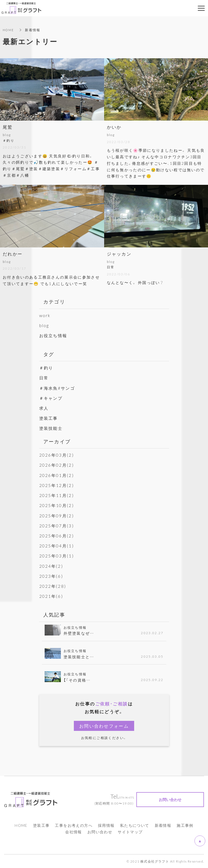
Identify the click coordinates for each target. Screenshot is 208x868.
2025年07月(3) (57, 525)
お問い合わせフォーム (104, 726)
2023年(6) (51, 576)
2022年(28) (53, 586)
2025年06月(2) (57, 535)
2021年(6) (51, 596)
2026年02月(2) (57, 465)
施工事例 (185, 825)
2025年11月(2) (57, 495)
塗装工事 (49, 418)
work (45, 315)
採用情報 (106, 825)
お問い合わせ (100, 832)
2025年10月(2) (57, 505)
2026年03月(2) (57, 455)
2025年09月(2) (57, 515)
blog (44, 325)
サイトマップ (130, 832)
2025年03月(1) (57, 556)
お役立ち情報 (54, 335)
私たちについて (135, 825)
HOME (9, 30)
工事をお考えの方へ (74, 825)
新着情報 (163, 825)
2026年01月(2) (57, 475)
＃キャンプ (52, 398)
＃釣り (47, 367)
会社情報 (74, 832)
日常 (44, 377)
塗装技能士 (52, 428)
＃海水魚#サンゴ (58, 388)
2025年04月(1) (57, 546)
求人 (44, 408)
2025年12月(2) (57, 485)
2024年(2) (51, 566)
